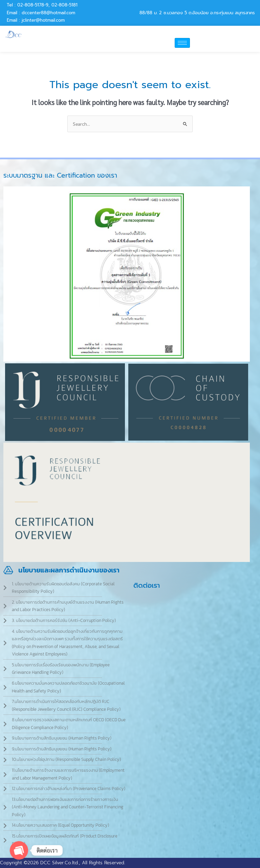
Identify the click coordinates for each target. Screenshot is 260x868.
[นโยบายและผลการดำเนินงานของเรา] (8, 570)
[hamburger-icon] (182, 43)
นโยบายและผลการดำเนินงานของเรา (69, 570)
